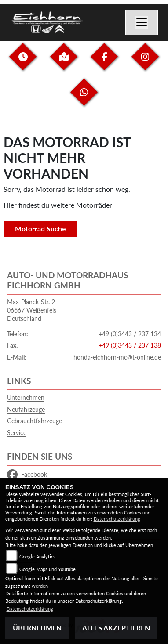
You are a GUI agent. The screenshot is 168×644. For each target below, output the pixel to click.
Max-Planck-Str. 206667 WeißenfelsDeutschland (32, 310)
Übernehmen (37, 628)
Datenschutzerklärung (117, 519)
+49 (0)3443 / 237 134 (130, 334)
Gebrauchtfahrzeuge (35, 421)
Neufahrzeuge (26, 409)
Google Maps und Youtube (47, 569)
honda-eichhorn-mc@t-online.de (117, 357)
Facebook (27, 475)
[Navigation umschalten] (142, 22)
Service (17, 433)
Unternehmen (26, 398)
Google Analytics (37, 556)
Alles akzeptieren (116, 628)
